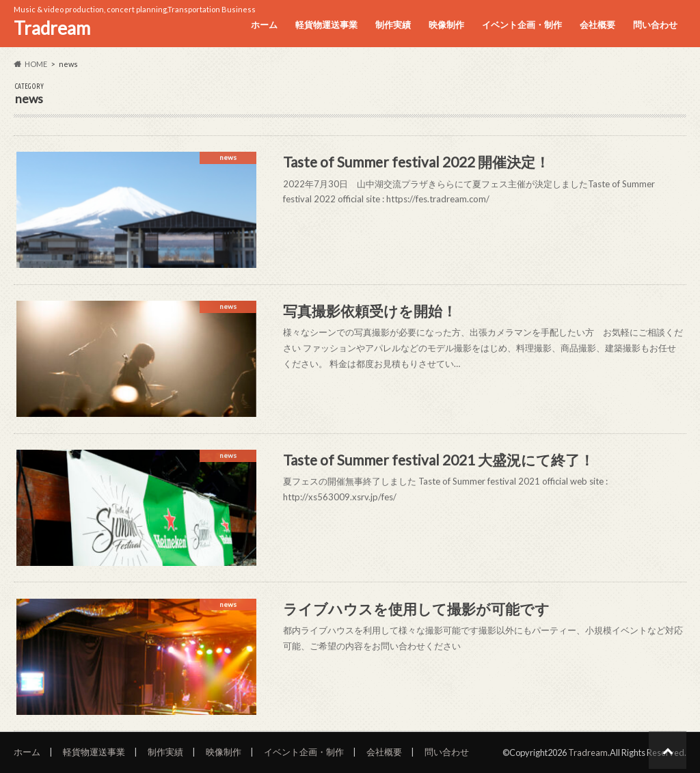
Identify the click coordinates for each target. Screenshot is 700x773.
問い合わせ (655, 25)
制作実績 (393, 25)
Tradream (52, 28)
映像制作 (446, 25)
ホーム (264, 25)
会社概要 (597, 25)
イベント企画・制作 (522, 25)
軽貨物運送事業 (326, 25)
